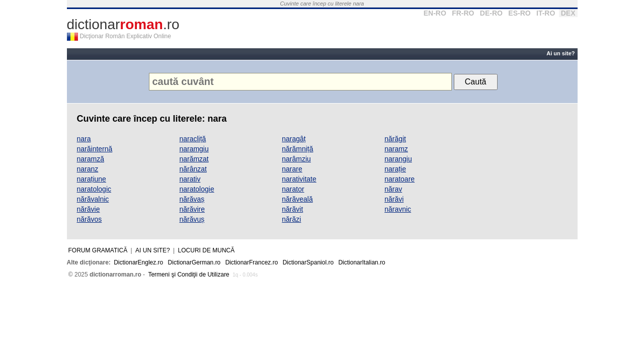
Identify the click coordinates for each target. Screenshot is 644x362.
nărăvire (192, 209)
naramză (91, 159)
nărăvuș (192, 219)
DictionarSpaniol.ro (308, 262)
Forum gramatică (98, 250)
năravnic (398, 209)
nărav (393, 189)
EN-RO (435, 13)
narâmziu (296, 159)
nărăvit (292, 209)
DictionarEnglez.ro (138, 262)
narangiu (398, 159)
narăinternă (95, 149)
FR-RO (463, 13)
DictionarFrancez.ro (252, 262)
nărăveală (297, 199)
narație (395, 169)
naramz (396, 149)
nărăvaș (192, 199)
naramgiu (194, 149)
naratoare (399, 179)
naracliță (192, 139)
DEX (568, 13)
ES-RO (519, 13)
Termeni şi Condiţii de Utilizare (188, 275)
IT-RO (546, 13)
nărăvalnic (93, 199)
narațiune (92, 179)
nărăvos (90, 219)
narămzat (194, 159)
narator (293, 189)
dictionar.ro (123, 24)
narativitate (299, 179)
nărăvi (394, 199)
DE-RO (491, 13)
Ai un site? (560, 53)
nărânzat (193, 169)
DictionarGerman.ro (194, 262)
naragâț (294, 139)
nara (84, 139)
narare (292, 169)
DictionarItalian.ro (361, 262)
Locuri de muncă (207, 250)
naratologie (196, 189)
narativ (190, 179)
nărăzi (291, 219)
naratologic (94, 189)
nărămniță (297, 149)
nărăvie (89, 209)
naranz (88, 169)
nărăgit (395, 139)
